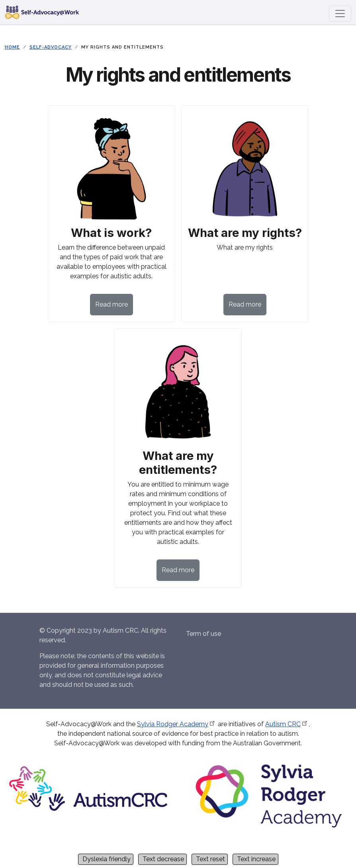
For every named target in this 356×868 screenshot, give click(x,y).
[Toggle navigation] (340, 14)
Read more (111, 304)
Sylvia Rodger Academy (177, 724)
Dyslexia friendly (107, 859)
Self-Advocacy (51, 47)
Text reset (210, 859)
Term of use (203, 634)
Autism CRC (287, 724)
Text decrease (163, 859)
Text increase (256, 859)
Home (12, 47)
